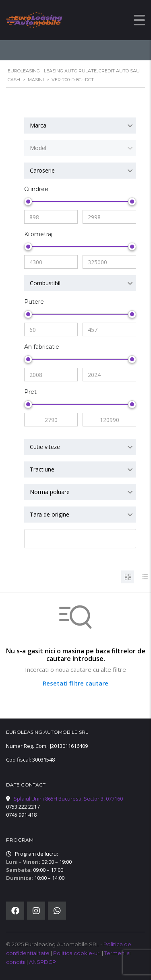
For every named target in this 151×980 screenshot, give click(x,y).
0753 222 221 (21, 807)
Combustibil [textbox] (45, 283)
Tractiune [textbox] (42, 469)
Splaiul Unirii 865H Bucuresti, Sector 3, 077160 (68, 799)
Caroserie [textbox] (42, 170)
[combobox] (80, 126)
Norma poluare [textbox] (50, 492)
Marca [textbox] (38, 125)
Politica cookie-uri (78, 953)
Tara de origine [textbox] (50, 514)
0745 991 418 (21, 815)
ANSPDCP (42, 962)
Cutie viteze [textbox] (45, 447)
